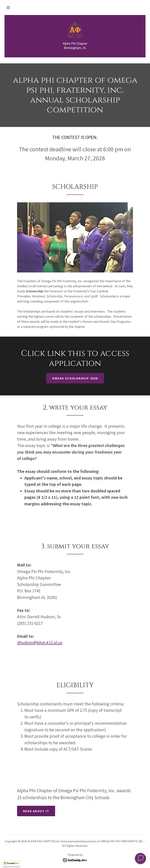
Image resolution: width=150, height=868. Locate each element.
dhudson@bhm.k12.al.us (40, 643)
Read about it (36, 811)
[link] (75, 30)
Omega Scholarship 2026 (75, 378)
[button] (8, 8)
